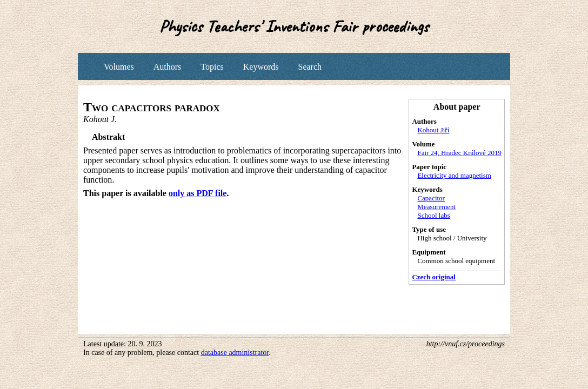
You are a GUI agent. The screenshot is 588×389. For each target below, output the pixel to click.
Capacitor (431, 198)
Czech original (434, 277)
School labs (433, 215)
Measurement (436, 207)
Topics (212, 67)
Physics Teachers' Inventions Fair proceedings (294, 26)
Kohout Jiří (433, 130)
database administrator (235, 353)
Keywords (261, 67)
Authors (168, 67)
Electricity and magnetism (454, 175)
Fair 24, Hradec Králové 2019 (459, 153)
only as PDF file (198, 193)
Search (310, 67)
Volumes (119, 67)
